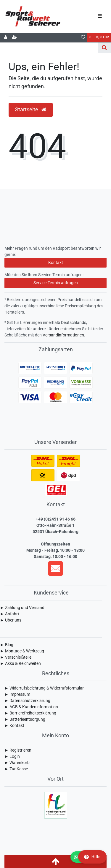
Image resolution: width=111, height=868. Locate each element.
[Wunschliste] (83, 38)
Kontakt (56, 263)
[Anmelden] (6, 38)
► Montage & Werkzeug (22, 651)
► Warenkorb (17, 763)
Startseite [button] (31, 110)
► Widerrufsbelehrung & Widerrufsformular (44, 688)
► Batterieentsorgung (25, 719)
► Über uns (11, 620)
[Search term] (49, 48)
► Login (12, 756)
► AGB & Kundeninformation (31, 707)
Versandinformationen (63, 335)
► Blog (7, 645)
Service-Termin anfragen (56, 283)
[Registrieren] (15, 38)
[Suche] (104, 48)
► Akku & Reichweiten (20, 663)
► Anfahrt (10, 614)
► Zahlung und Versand (22, 608)
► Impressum (17, 694)
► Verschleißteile (16, 657)
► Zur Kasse (16, 769)
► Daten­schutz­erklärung (27, 701)
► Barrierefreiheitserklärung (30, 713)
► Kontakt (14, 725)
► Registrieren (18, 750)
